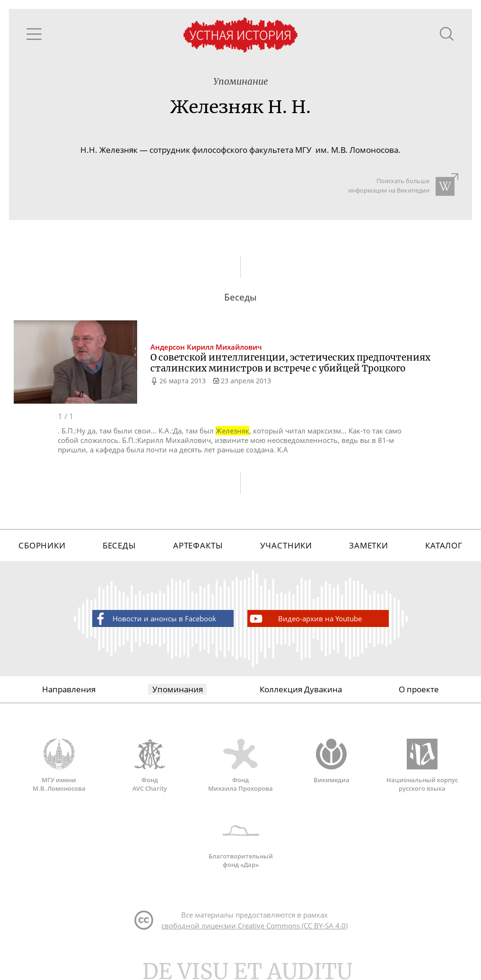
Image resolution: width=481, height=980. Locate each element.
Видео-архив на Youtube (305, 619)
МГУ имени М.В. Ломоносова (59, 766)
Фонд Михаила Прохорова (241, 766)
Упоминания (178, 689)
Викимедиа (332, 761)
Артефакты (198, 545)
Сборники (42, 545)
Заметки (369, 545)
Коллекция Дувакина (301, 689)
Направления (69, 689)
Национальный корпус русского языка (422, 766)
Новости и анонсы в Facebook (154, 619)
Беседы (119, 545)
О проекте (419, 689)
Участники (286, 545)
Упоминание (241, 82)
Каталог (444, 545)
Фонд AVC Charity (150, 766)
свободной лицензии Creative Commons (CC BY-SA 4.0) (254, 926)
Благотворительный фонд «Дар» (241, 842)
